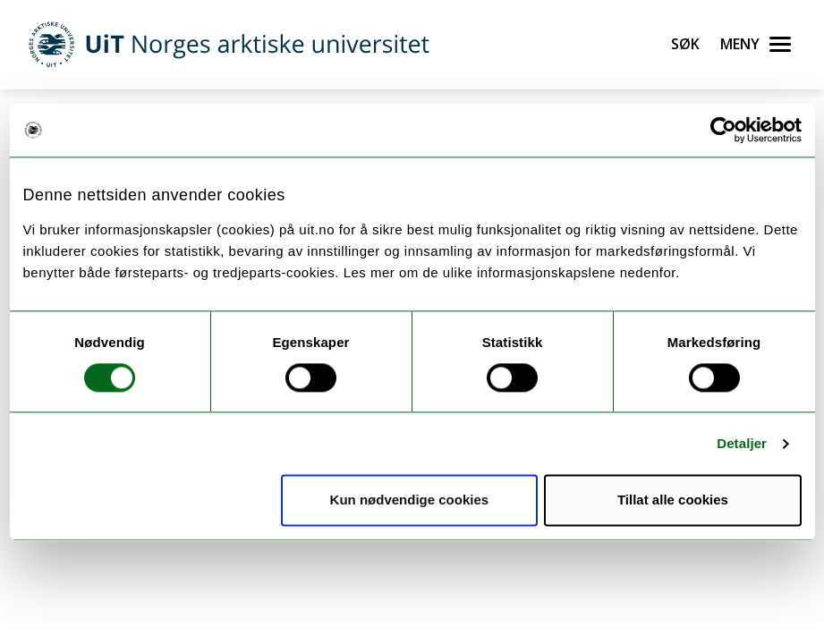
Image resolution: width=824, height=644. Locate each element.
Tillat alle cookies (673, 500)
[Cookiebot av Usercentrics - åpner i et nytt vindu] (723, 130)
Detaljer (742, 443)
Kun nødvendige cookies (410, 500)
